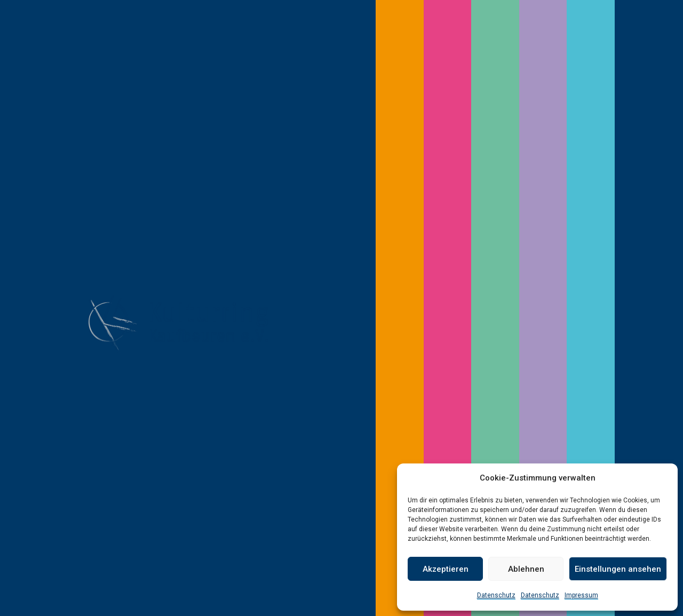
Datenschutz (496, 595)
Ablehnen (526, 569)
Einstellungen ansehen (618, 569)
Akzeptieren (446, 569)
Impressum (581, 595)
